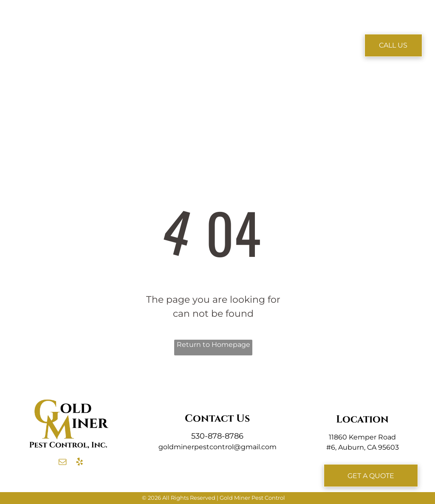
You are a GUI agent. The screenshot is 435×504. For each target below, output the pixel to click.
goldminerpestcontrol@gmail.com (217, 447)
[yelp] (79, 463)
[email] (62, 463)
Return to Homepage (213, 345)
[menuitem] (124, 33)
